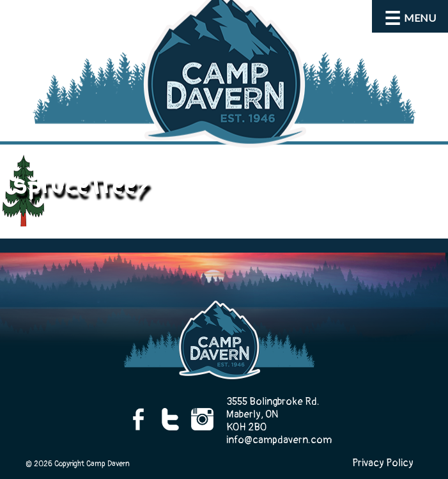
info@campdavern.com (279, 440)
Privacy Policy (383, 463)
